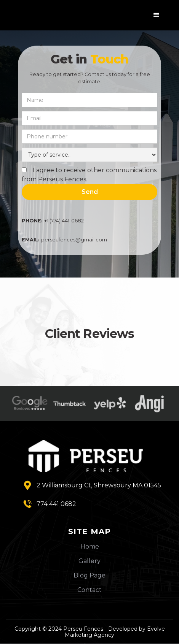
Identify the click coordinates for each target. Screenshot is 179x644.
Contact (89, 590)
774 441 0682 (56, 504)
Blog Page (89, 576)
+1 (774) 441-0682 (53, 221)
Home (90, 547)
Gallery (89, 561)
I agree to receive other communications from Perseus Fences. (89, 175)
